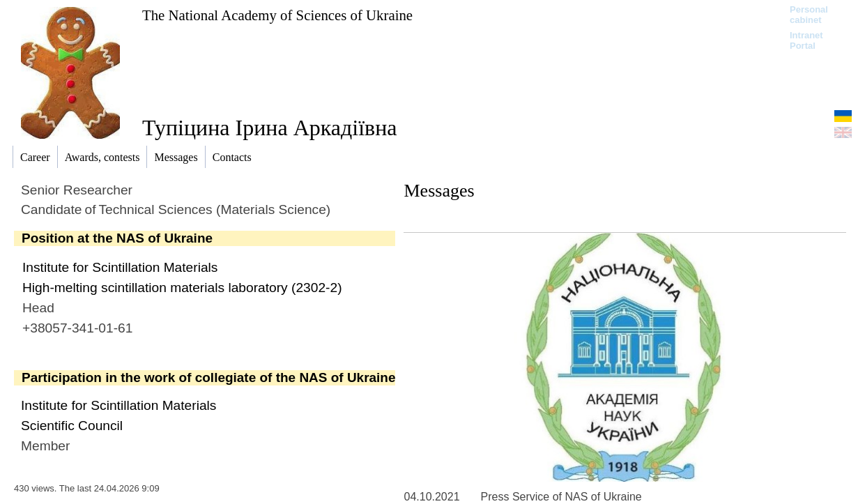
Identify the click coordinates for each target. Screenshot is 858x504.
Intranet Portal (806, 40)
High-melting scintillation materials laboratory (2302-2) (182, 288)
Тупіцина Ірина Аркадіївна (270, 128)
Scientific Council (72, 426)
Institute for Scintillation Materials (120, 267)
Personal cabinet (809, 15)
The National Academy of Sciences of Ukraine (277, 15)
